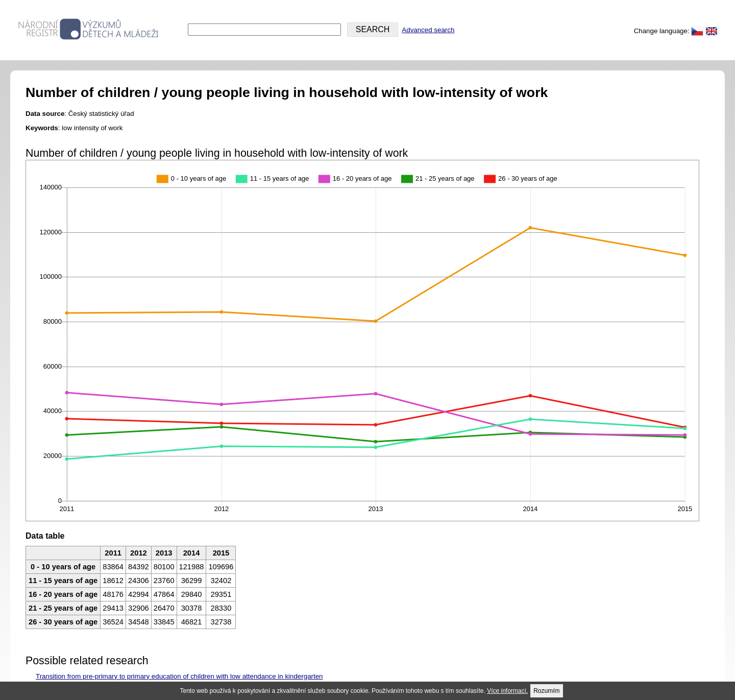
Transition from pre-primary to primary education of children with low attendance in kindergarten (179, 676)
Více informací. (507, 691)
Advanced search (428, 30)
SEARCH (373, 29)
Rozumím (546, 691)
